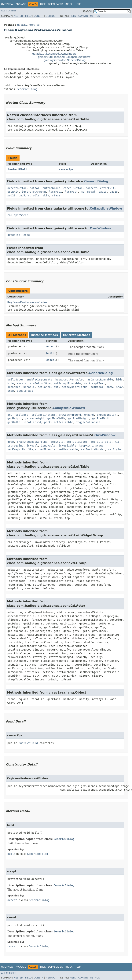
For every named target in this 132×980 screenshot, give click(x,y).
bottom (35, 188)
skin (46, 195)
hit (117, 442)
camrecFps (66, 169)
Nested (18, 16)
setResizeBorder (93, 449)
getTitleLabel (77, 442)
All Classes (9, 11)
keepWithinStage (91, 446)
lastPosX (55, 192)
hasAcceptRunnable (69, 380)
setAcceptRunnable (67, 383)
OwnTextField (18, 169)
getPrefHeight (79, 418)
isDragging (15, 446)
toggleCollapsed (88, 422)
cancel (51, 360)
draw (11, 442)
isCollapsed (32, 422)
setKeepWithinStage (22, 449)
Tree (43, 4)
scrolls (34, 195)
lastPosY (71, 192)
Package (21, 4)
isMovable (48, 446)
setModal (97, 387)
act (10, 415)
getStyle (57, 442)
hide (119, 380)
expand (89, 415)
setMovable (47, 449)
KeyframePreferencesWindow (27, 302)
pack (47, 422)
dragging (14, 235)
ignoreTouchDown (34, 192)
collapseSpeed (18, 215)
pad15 (114, 192)
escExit (13, 192)
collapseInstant (43, 415)
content (91, 188)
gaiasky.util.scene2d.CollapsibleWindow (64, 57)
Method (51, 16)
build (50, 353)
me (83, 192)
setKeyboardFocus (75, 387)
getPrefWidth (102, 418)
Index (69, 4)
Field (28, 16)
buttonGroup (51, 188)
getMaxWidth (56, 418)
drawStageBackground (32, 442)
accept (51, 346)
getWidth (14, 422)
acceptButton (17, 188)
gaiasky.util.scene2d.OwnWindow (54, 54)
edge (27, 235)
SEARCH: (88, 11)
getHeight (15, 418)
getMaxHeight (35, 418)
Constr (38, 16)
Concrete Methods (77, 335)
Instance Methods (44, 335)
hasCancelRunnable (99, 380)
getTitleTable (101, 442)
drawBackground (70, 415)
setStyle (114, 449)
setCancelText (48, 387)
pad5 (22, 195)
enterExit (107, 188)
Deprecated (56, 4)
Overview (7, 4)
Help (78, 4)
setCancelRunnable (21, 387)
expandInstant (107, 415)
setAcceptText (95, 383)
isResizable (67, 446)
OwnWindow (100, 228)
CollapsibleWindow (106, 209)
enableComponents (39, 380)
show (110, 387)
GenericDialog (27, 89)
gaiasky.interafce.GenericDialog (65, 60)
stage (56, 195)
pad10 (103, 192)
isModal (32, 446)
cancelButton (73, 188)
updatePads (25, 391)
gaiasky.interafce (28, 25)
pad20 (11, 195)
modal (91, 192)
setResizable (63, 422)
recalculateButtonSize (34, 383)
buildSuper (15, 380)
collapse (22, 415)
